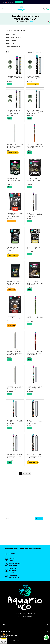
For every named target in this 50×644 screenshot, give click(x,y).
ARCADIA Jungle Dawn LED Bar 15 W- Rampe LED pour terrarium (15, 78)
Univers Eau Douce (12, 34)
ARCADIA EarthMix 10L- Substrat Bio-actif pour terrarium (14, 249)
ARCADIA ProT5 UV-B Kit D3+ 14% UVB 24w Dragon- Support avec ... (35, 456)
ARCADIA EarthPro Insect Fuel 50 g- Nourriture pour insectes (35, 180)
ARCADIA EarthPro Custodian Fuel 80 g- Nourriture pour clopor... (14, 180)
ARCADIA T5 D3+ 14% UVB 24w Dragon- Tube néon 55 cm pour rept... (15, 387)
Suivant (30, 473)
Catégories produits (15, 30)
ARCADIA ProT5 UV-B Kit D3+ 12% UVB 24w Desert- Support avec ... (35, 422)
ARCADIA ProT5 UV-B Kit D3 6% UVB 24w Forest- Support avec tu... (14, 456)
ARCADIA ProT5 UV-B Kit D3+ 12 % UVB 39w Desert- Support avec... (35, 215)
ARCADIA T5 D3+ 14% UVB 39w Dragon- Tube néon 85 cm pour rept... (35, 353)
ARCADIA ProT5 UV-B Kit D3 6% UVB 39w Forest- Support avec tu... (34, 387)
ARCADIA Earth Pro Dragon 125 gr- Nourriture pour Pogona (35, 283)
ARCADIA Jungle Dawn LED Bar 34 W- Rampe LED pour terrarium (14, 112)
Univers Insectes (11, 43)
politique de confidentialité (42, 529)
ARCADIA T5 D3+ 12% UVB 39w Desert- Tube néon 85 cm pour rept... (15, 146)
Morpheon (30, 616)
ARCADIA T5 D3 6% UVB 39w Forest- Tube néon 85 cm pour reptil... (35, 317)
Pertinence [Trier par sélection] (39, 52)
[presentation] (38, 525)
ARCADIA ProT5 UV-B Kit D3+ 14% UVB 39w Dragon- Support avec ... (15, 422)
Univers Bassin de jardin (13, 37)
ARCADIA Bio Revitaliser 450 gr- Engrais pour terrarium (14, 283)
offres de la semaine (13, 47)
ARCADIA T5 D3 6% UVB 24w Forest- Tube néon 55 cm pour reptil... (15, 353)
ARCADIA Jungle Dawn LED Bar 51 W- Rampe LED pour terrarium (35, 112)
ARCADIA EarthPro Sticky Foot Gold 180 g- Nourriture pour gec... (15, 215)
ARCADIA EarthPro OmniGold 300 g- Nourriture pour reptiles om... (14, 318)
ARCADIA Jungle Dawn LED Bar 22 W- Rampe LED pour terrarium (34, 78)
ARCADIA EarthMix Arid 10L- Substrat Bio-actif (34, 248)
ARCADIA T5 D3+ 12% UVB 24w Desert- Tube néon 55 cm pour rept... (35, 146)
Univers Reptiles (11, 40)
